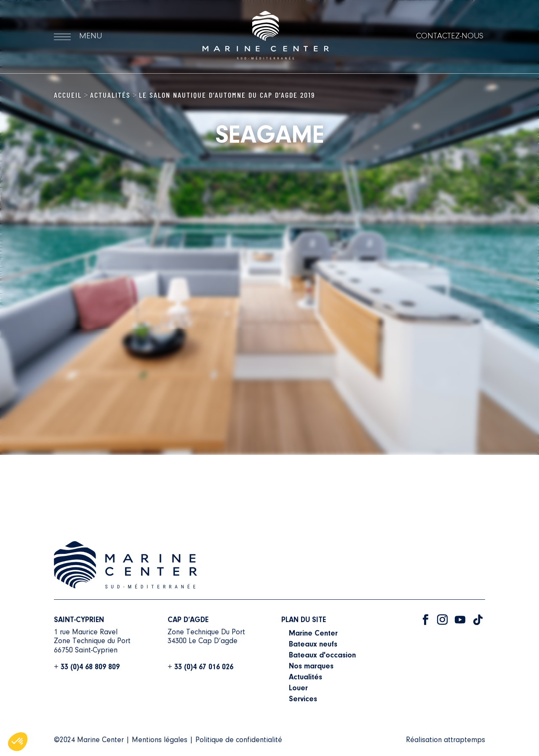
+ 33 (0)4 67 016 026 (200, 668)
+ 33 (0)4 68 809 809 (87, 668)
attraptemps (464, 740)
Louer (298, 689)
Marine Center (313, 634)
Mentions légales (160, 740)
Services (303, 700)
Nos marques (311, 667)
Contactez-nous (450, 36)
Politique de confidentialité (239, 740)
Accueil (68, 95)
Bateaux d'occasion (322, 656)
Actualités (110, 95)
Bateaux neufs (313, 645)
